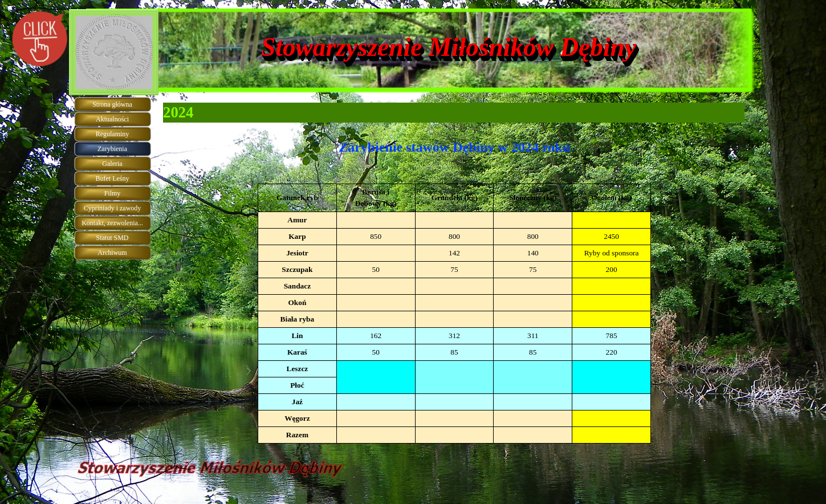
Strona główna (112, 104)
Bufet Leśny (113, 178)
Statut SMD (112, 238)
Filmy (113, 193)
